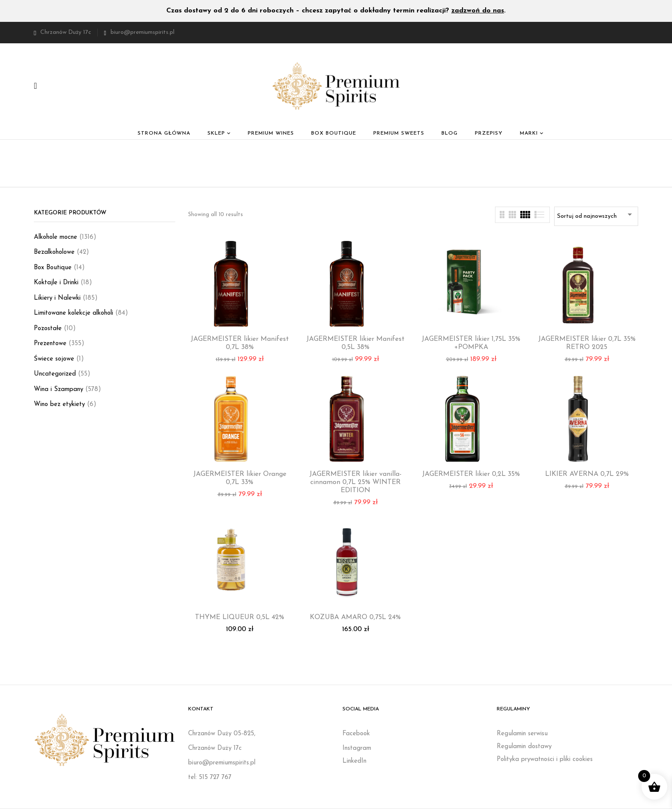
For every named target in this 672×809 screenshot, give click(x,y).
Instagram (357, 748)
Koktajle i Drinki (56, 283)
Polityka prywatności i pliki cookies (545, 759)
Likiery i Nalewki (57, 298)
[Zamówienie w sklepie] (596, 216)
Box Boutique (53, 268)
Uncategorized (55, 374)
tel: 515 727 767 (210, 777)
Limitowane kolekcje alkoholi (73, 313)
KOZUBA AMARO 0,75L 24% (355, 617)
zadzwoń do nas (478, 11)
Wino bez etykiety (59, 404)
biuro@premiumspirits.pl (142, 32)
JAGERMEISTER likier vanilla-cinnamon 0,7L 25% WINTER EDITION (355, 482)
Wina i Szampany (58, 389)
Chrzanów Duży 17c (63, 32)
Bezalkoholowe (54, 252)
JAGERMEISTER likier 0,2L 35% (471, 474)
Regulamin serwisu (522, 734)
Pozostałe (48, 329)
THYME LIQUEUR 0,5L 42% (240, 617)
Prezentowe (50, 344)
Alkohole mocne (55, 237)
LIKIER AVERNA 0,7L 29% (587, 474)
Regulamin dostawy (524, 747)
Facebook (356, 734)
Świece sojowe (54, 359)
